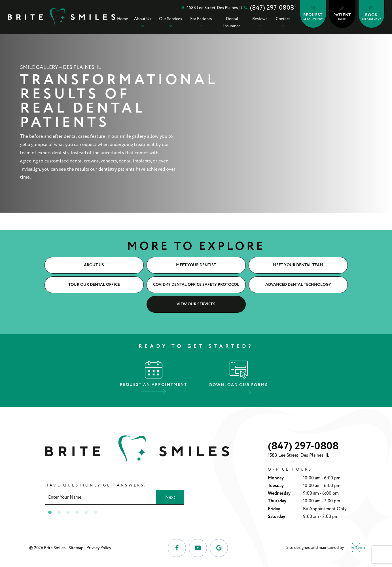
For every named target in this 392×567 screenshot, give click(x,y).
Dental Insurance (232, 23)
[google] (219, 548)
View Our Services (196, 304)
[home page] (62, 17)
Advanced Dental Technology (298, 285)
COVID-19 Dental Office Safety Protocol (196, 285)
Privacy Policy (99, 548)
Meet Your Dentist (196, 265)
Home (123, 19)
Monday (276, 478)
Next (170, 497)
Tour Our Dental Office (94, 285)
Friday (274, 509)
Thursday (277, 501)
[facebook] (177, 548)
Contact (283, 22)
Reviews (260, 22)
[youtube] (198, 548)
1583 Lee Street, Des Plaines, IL (211, 8)
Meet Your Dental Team (298, 265)
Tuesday (276, 486)
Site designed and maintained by (325, 548)
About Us (143, 22)
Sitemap (76, 548)
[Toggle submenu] (142, 26)
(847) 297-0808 (269, 8)
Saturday (276, 517)
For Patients (201, 22)
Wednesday (279, 493)
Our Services (170, 22)
